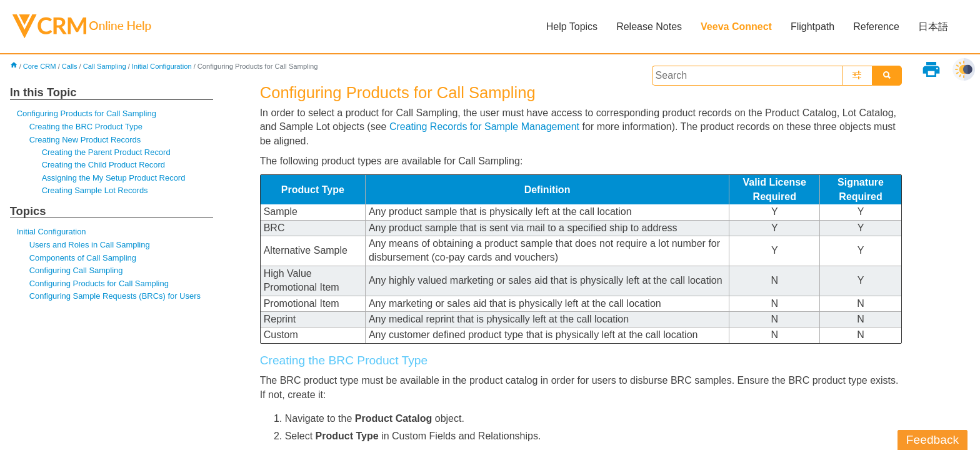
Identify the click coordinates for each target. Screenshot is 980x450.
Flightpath (812, 27)
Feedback (932, 440)
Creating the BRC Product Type (86, 127)
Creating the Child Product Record (103, 165)
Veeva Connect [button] (736, 27)
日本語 (933, 27)
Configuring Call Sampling (76, 270)
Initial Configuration (162, 66)
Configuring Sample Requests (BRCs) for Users (115, 296)
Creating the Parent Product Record (106, 152)
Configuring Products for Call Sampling (87, 113)
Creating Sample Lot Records (95, 190)
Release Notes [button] (649, 27)
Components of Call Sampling (83, 258)
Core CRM (40, 66)
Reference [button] (876, 27)
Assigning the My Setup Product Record (114, 178)
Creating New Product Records (85, 140)
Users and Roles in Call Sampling (90, 245)
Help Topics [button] (572, 27)
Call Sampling (105, 66)
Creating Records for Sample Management (484, 127)
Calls (70, 66)
